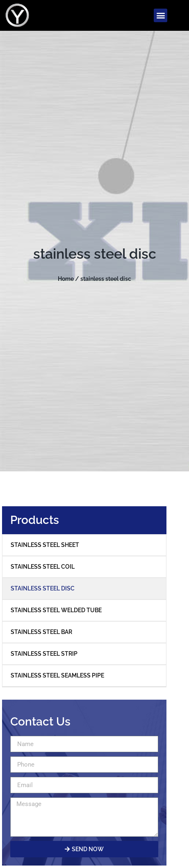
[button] (161, 15)
